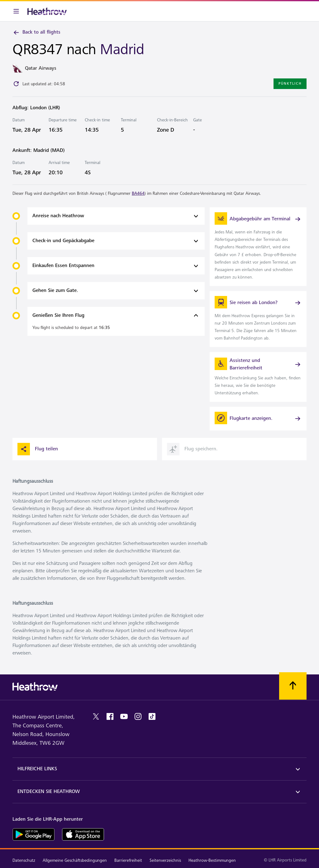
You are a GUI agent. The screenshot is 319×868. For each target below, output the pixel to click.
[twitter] (96, 716)
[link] (258, 247)
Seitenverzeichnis (165, 860)
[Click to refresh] (16, 84)
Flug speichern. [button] (192, 449)
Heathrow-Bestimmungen (212, 860)
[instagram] (138, 716)
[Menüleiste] (16, 11)
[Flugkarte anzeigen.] (258, 419)
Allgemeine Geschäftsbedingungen (75, 860)
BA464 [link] (138, 193)
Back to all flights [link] (36, 32)
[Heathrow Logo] (47, 11)
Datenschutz (24, 860)
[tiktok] (152, 716)
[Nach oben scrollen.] (293, 686)
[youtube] (124, 716)
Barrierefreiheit (128, 860)
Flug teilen (38, 449)
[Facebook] (110, 716)
